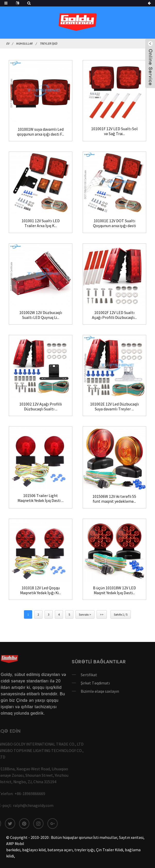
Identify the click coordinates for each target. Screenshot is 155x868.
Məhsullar (24, 43)
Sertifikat (78, 675)
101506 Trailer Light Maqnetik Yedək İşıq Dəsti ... (41, 498)
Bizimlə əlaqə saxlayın (89, 691)
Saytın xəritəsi (131, 837)
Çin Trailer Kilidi (110, 850)
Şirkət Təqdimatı (85, 683)
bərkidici (13, 850)
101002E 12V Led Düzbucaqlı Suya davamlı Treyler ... (114, 407)
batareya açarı (60, 850)
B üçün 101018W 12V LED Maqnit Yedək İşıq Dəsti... (114, 590)
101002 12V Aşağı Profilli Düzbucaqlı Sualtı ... (41, 407)
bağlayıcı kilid (34, 850)
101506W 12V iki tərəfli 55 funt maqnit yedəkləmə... (114, 499)
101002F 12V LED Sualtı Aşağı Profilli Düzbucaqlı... (114, 315)
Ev (8, 43)
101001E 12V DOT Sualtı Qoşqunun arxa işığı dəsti (114, 223)
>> (102, 614)
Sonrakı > (85, 614)
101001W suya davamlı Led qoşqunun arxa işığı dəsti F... (41, 132)
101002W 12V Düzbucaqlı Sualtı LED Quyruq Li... (41, 315)
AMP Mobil (15, 844)
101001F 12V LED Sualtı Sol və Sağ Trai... (114, 131)
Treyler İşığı (48, 43)
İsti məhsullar (105, 837)
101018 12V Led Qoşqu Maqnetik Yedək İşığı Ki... (41, 590)
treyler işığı (84, 850)
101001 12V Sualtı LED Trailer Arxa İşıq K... (41, 223)
